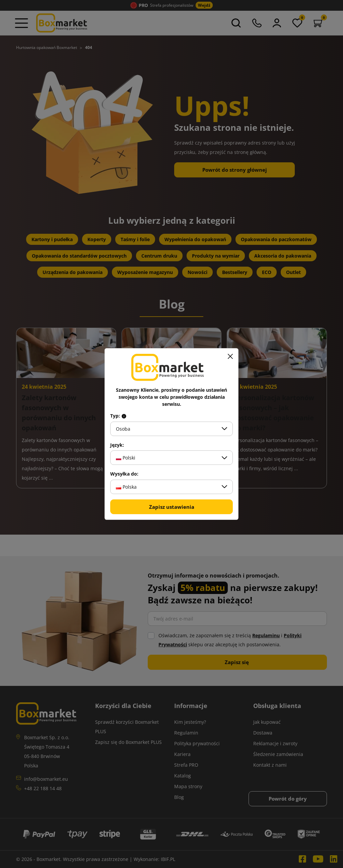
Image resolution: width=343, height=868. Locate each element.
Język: (117, 445)
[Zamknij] (230, 357)
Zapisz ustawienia (172, 507)
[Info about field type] (124, 416)
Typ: (118, 416)
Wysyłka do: (124, 474)
